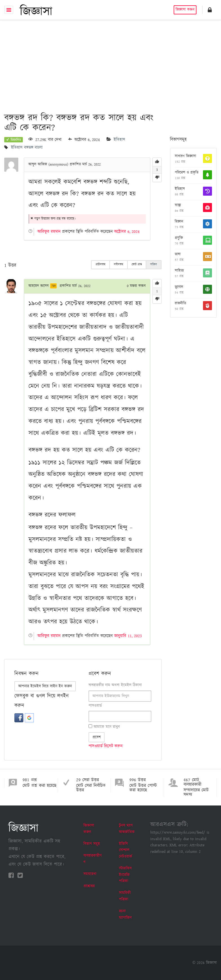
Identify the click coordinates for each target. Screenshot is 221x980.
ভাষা (178, 255)
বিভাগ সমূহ (92, 844)
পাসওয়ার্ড (95, 706)
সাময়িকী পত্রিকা (125, 896)
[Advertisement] (111, 62)
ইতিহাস (119, 140)
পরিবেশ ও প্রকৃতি (187, 173)
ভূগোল (179, 287)
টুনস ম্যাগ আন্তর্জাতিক (127, 829)
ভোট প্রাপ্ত (137, 264)
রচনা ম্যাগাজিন (125, 914)
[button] (210, 10)
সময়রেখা (90, 874)
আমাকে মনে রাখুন (104, 727)
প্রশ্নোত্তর (89, 886)
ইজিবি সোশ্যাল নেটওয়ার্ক (126, 850)
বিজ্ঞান (179, 222)
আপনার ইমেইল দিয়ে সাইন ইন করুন (45, 686)
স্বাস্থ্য (178, 206)
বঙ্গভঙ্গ (29, 148)
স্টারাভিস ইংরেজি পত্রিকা (125, 875)
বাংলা (39, 148)
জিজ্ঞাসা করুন (185, 10)
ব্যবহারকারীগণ (93, 859)
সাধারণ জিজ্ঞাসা (185, 156)
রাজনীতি (180, 304)
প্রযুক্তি (179, 238)
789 (53, 286)
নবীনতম (119, 264)
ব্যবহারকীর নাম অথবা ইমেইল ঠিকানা (115, 685)
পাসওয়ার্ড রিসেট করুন (106, 746)
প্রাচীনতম (100, 264)
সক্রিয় (154, 264)
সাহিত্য (179, 271)
